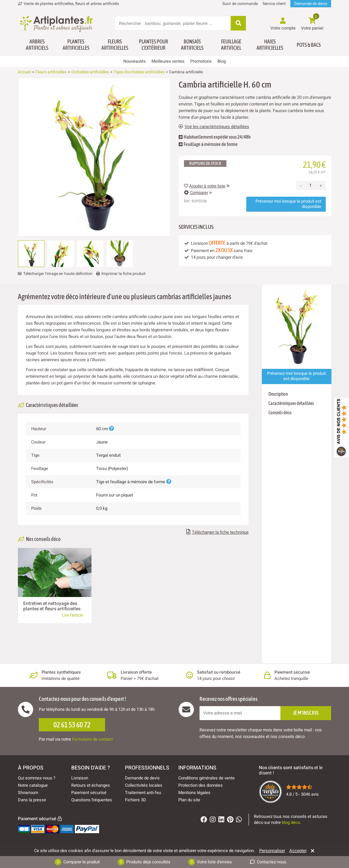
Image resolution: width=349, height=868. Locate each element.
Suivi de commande (240, 4)
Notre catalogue (33, 785)
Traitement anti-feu (143, 793)
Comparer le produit (77, 862)
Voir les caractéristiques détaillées (214, 127)
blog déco (291, 822)
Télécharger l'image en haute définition (58, 274)
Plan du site (189, 800)
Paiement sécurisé (89, 793)
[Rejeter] (311, 851)
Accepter (298, 851)
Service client (274, 4)
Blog (222, 61)
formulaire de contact (92, 739)
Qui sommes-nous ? (37, 778)
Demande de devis (311, 4)
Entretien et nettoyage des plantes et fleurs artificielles (52, 606)
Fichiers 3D (136, 800)
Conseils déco (280, 413)
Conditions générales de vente (206, 778)
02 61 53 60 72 (72, 725)
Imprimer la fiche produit (123, 274)
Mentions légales (194, 793)
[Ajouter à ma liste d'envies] (26, 94)
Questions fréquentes (92, 800)
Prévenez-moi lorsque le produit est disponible (288, 204)
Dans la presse (32, 800)
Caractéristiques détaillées (291, 403)
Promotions (201, 61)
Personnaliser (272, 851)
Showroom (28, 793)
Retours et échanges (91, 785)
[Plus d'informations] (111, 429)
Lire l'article (73, 615)
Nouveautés (135, 61)
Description (278, 394)
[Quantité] (311, 185)
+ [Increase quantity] (321, 186)
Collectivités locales (144, 785)
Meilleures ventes (168, 61)
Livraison (80, 778)
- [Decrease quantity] (301, 186)
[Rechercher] (238, 24)
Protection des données (201, 785)
